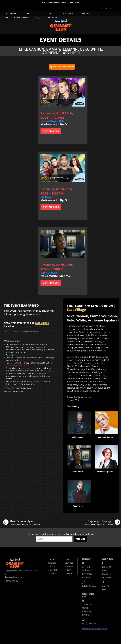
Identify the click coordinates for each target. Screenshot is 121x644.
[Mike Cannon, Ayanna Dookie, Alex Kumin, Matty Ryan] (22, 523)
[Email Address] (54, 539)
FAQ (38, 18)
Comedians (46, 14)
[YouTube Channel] (115, 8)
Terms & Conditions (14, 577)
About (28, 14)
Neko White (78, 472)
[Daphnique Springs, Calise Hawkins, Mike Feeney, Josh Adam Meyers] (102, 523)
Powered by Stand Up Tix (95, 629)
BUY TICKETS (51, 131)
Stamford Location (16, 18)
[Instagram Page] (111, 8)
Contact (86, 14)
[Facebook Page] (102, 8)
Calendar (11, 14)
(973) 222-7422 (89, 624)
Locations (67, 14)
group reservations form (18, 365)
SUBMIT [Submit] (81, 539)
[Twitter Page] (106, 8)
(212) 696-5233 (73, 3)
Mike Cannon (78, 437)
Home (52, 560)
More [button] (52, 18)
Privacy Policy (12, 581)
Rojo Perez (78, 506)
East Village (42, 323)
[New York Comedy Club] (61, 25)
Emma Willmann (105, 437)
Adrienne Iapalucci (105, 472)
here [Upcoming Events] (38, 314)
